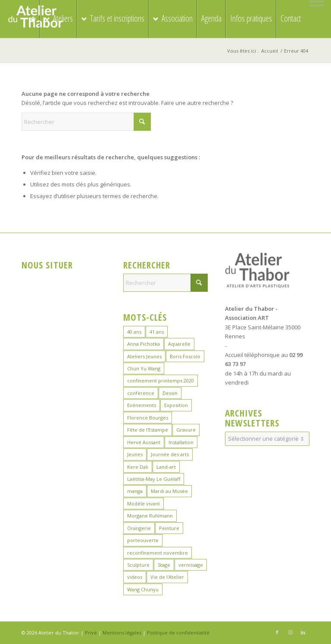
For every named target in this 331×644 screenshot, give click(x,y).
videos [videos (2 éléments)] (135, 577)
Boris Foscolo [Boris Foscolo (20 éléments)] (185, 356)
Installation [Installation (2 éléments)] (181, 442)
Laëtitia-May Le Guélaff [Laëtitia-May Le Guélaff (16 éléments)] (154, 479)
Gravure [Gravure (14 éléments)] (186, 430)
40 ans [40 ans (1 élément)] (134, 332)
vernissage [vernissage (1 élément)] (191, 565)
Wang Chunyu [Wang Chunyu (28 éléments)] (143, 589)
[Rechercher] (86, 122)
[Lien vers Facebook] (277, 632)
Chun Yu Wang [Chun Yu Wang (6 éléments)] (144, 368)
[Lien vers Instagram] (290, 632)
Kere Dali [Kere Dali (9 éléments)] (138, 467)
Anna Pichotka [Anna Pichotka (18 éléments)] (144, 344)
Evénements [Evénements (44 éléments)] (142, 405)
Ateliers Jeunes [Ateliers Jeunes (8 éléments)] (144, 356)
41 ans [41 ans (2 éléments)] (157, 332)
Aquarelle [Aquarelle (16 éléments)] (179, 344)
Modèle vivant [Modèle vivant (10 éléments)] (144, 504)
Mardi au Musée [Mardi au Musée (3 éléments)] (169, 491)
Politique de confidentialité (178, 633)
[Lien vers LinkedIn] (303, 632)
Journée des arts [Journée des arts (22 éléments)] (170, 454)
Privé (91, 633)
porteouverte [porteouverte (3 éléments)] (143, 540)
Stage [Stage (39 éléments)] (164, 565)
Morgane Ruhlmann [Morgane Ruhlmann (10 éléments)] (150, 516)
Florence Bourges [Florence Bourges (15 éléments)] (148, 418)
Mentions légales (122, 633)
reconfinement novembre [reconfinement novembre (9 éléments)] (158, 553)
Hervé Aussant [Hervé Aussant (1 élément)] (144, 442)
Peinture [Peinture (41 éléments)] (169, 528)
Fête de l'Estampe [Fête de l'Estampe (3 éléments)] (148, 430)
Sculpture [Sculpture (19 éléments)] (138, 565)
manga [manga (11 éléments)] (135, 491)
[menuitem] (315, 2)
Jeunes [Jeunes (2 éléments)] (135, 454)
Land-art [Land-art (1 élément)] (166, 467)
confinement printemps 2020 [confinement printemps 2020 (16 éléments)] (161, 380)
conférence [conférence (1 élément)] (141, 393)
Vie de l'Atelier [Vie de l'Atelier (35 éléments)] (167, 577)
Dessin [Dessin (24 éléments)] (170, 393)
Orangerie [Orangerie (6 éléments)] (139, 528)
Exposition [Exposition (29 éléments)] (176, 405)
